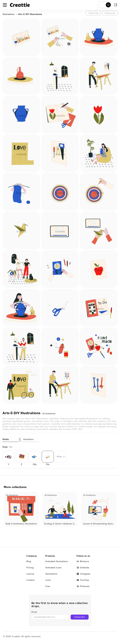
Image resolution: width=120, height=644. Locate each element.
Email (34, 612)
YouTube (83, 580)
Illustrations (9, 14)
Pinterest (83, 586)
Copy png (110, 13)
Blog (29, 561)
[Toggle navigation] (5, 5)
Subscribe (80, 617)
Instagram (84, 574)
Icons (48, 580)
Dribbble (83, 568)
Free (48, 586)
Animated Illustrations (57, 561)
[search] (105, 5)
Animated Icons (53, 568)
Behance (83, 561)
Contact (30, 580)
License (30, 574)
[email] (50, 617)
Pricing (30, 568)
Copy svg (93, 13)
